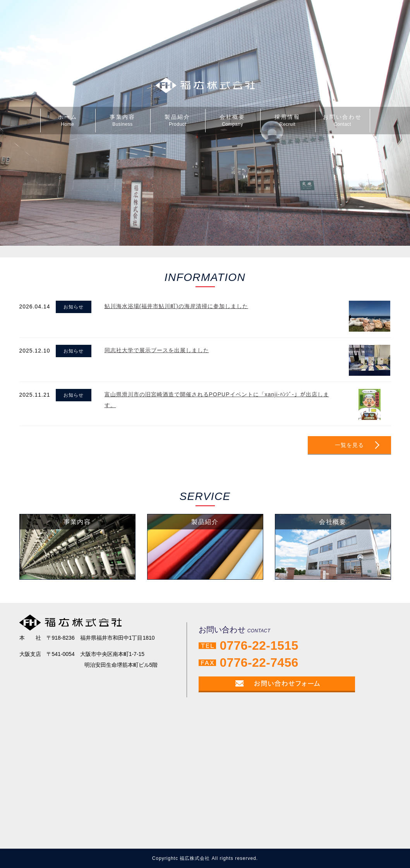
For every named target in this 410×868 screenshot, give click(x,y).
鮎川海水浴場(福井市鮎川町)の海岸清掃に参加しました (176, 306)
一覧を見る (349, 445)
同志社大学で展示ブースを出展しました (157, 350)
